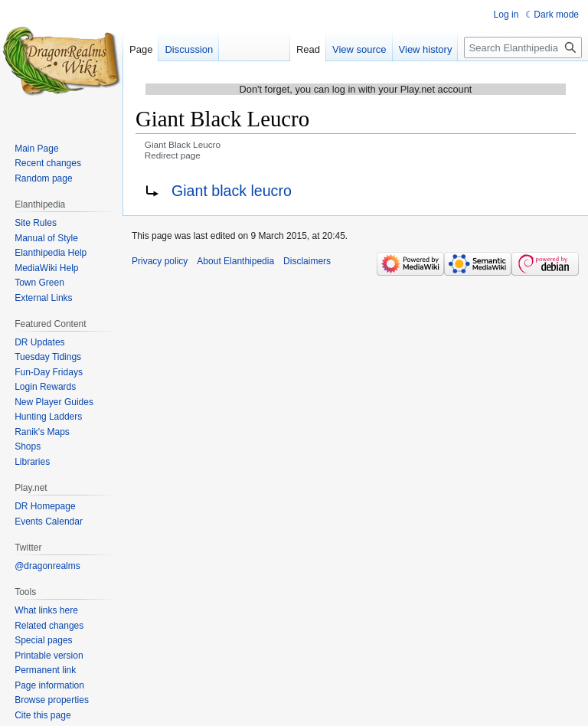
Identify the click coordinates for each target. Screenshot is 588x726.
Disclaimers (307, 261)
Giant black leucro (232, 191)
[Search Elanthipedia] (523, 47)
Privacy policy (160, 261)
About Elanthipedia (235, 261)
